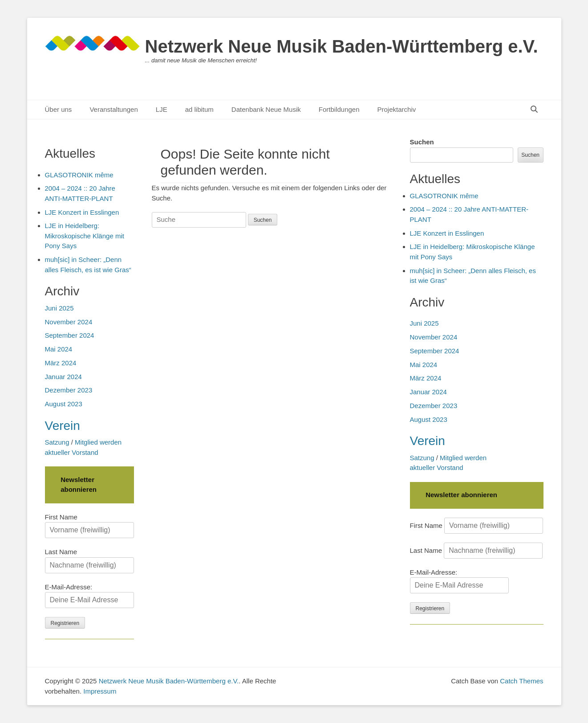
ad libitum (199, 109)
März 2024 (426, 378)
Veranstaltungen (114, 109)
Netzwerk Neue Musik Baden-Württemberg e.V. (342, 46)
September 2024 (435, 351)
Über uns (59, 109)
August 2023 (429, 419)
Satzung (422, 458)
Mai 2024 (424, 365)
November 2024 (434, 337)
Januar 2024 (428, 392)
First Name (426, 525)
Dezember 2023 (434, 406)
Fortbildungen (339, 109)
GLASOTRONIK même (444, 196)
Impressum (100, 691)
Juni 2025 (424, 323)
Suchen (422, 142)
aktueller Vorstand (437, 468)
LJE (162, 109)
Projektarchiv (397, 109)
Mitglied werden (463, 458)
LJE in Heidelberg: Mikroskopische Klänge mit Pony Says (85, 236)
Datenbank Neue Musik (266, 109)
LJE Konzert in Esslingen (447, 233)
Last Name (426, 550)
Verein (428, 441)
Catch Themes (521, 681)
